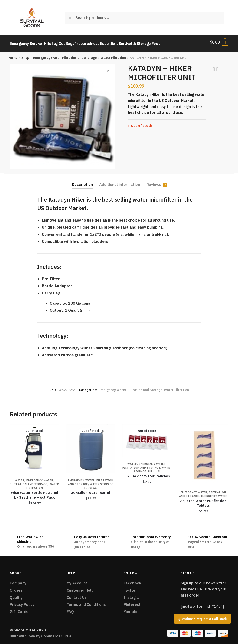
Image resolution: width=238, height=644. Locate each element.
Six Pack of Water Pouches (147, 473)
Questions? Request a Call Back (202, 619)
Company (18, 580)
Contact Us (77, 595)
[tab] (82, 178)
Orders (16, 587)
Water (20, 478)
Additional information (120, 182)
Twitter (130, 587)
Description (82, 182)
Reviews (154, 182)
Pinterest (132, 602)
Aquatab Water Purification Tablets (203, 500)
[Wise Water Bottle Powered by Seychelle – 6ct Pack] (34, 446)
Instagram (133, 595)
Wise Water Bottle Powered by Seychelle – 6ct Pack (35, 492)
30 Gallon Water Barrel (91, 490)
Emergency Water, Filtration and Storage (65, 55)
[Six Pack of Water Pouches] (147, 438)
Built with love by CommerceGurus (41, 633)
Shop (25, 55)
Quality (16, 595)
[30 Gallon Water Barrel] (91, 446)
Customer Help (80, 587)
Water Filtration (113, 55)
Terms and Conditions (86, 602)
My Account (77, 580)
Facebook (132, 580)
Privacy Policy (22, 602)
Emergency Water (214, 493)
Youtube (131, 609)
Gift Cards (19, 609)
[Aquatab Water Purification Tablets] (203, 452)
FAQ (70, 609)
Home (13, 55)
